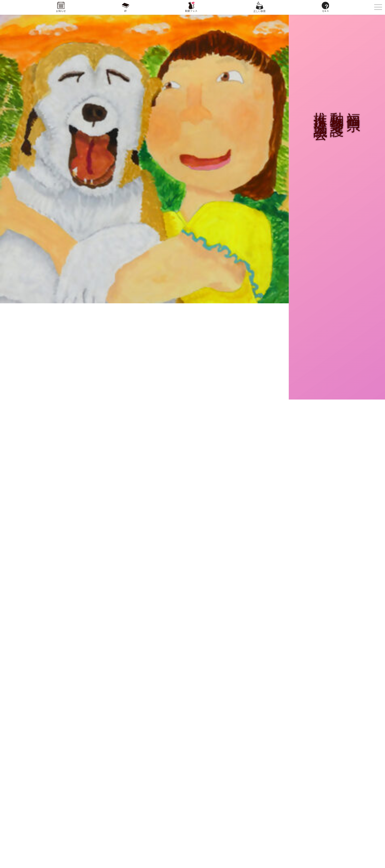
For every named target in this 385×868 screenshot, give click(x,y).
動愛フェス (191, 11)
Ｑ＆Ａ (325, 11)
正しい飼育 (260, 11)
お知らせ (61, 11)
